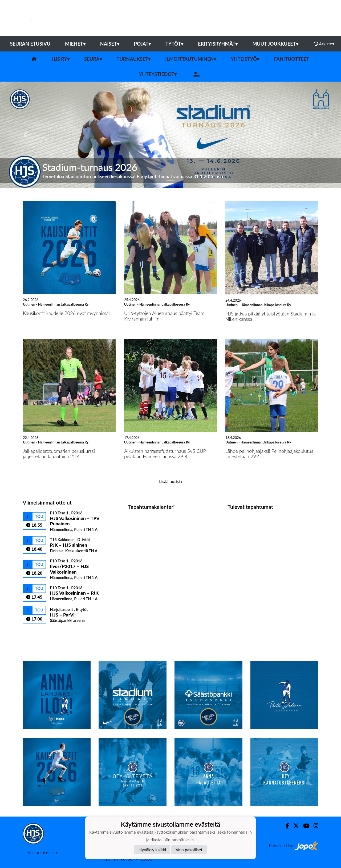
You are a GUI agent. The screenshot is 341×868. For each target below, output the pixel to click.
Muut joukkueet (275, 44)
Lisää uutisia (170, 481)
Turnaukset (134, 59)
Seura (93, 59)
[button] (26, 135)
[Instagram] (314, 826)
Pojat (143, 44)
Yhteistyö (245, 59)
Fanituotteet (291, 59)
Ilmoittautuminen (191, 59)
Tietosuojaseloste (40, 852)
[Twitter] (294, 826)
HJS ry (60, 59)
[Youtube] (304, 826)
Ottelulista (36, 633)
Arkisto (324, 44)
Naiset (110, 44)
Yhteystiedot (158, 74)
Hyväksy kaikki (152, 849)
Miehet (75, 44)
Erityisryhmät (218, 44)
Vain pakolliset (189, 849)
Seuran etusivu (30, 44)
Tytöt (174, 44)
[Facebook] (285, 826)
